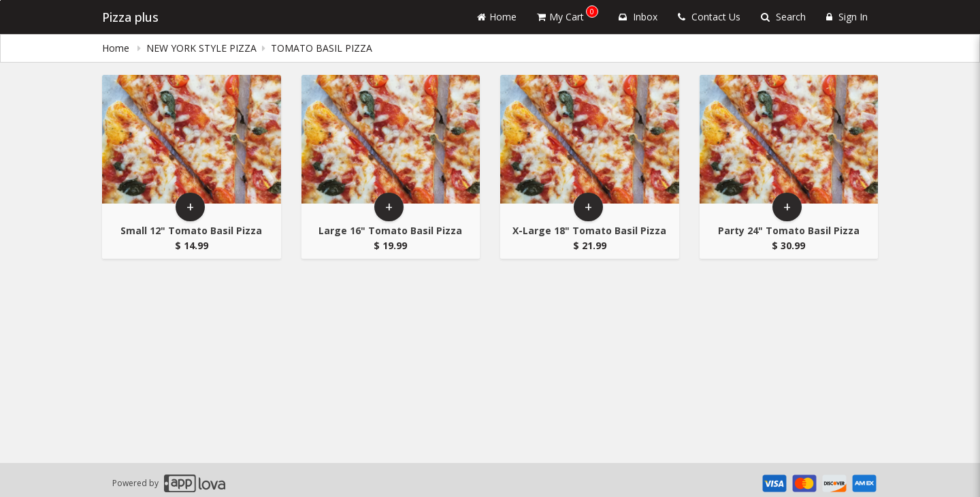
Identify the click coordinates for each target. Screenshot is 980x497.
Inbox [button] (638, 17)
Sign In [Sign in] (847, 17)
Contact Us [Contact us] (709, 17)
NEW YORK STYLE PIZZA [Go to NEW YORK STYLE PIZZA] (201, 48)
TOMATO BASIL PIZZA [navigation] (322, 48)
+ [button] (190, 207)
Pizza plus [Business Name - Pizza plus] (130, 17)
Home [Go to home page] (497, 17)
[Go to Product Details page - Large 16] (391, 139)
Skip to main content (0, 0)
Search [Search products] (783, 17)
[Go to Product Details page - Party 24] (789, 139)
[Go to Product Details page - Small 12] (192, 139)
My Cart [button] (568, 14)
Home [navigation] (117, 48)
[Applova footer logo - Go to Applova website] (195, 483)
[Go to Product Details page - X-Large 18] (590, 139)
